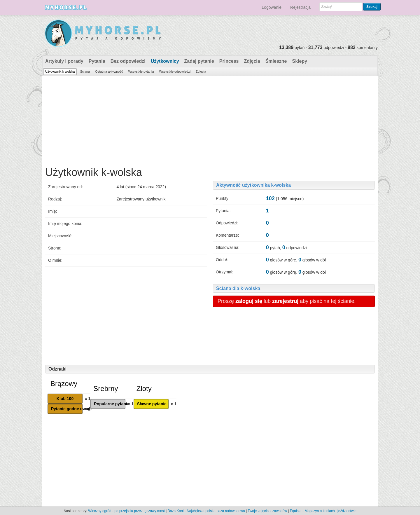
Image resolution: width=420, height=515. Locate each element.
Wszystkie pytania (141, 71)
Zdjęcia (252, 61)
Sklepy (300, 61)
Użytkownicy (165, 61)
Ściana (85, 71)
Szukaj (372, 7)
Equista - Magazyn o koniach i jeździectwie (323, 511)
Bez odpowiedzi (128, 61)
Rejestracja (300, 7)
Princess (229, 61)
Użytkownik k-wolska (60, 71)
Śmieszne (276, 61)
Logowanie (272, 7)
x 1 (88, 399)
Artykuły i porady (64, 61)
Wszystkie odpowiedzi (175, 71)
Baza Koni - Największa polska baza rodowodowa (206, 511)
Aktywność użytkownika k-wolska (253, 185)
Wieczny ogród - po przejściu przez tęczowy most (126, 511)
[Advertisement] (210, 120)
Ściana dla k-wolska (238, 288)
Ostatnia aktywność (109, 71)
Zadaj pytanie (199, 61)
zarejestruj (285, 301)
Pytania (97, 61)
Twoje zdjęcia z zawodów (267, 511)
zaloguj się (249, 301)
